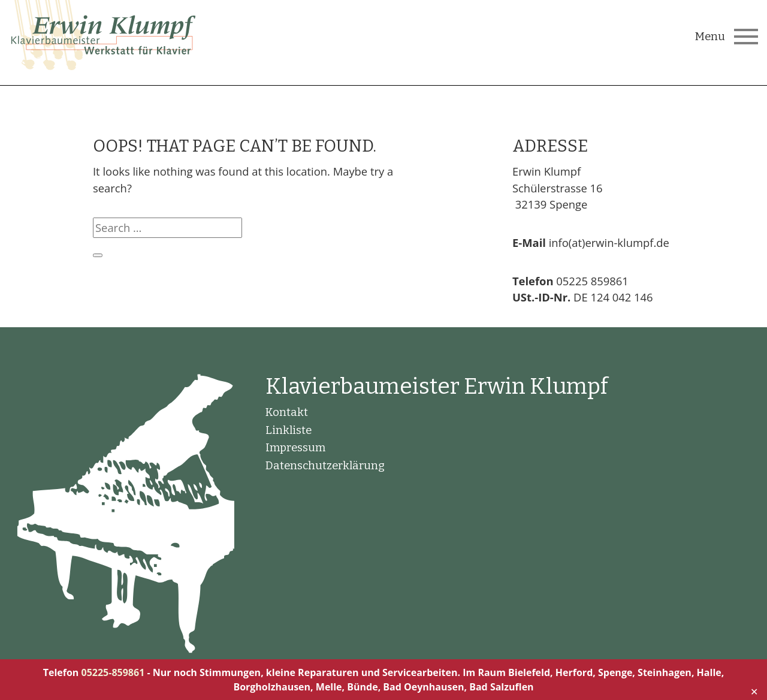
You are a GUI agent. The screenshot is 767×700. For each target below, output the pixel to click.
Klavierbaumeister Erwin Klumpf (437, 387)
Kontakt (287, 412)
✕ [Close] (754, 692)
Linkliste (289, 430)
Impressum (295, 448)
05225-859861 (113, 672)
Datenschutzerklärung (325, 466)
